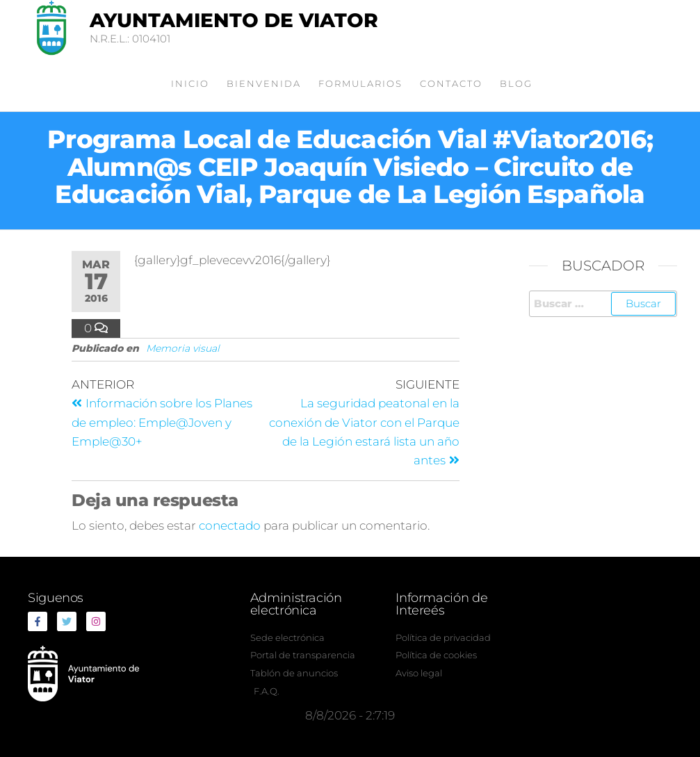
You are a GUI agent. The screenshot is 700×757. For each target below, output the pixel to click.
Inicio (190, 83)
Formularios (360, 83)
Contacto (451, 83)
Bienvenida (264, 83)
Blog (516, 83)
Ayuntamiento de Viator (234, 20)
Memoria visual (183, 348)
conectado (230, 526)
